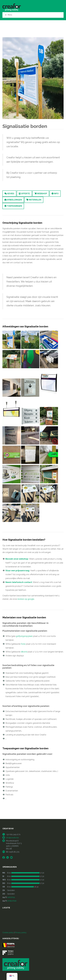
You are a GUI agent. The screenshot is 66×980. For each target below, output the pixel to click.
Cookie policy (8, 932)
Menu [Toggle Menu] (8, 15)
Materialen (34, 200)
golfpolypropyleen (24, 636)
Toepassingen (13, 206)
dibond (24, 652)
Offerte (24, 194)
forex (23, 644)
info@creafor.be (12, 838)
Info (55, 194)
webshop (11, 897)
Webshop (41, 194)
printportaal (12, 901)
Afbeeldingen (13, 200)
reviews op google (26, 599)
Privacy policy (21, 932)
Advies (9, 194)
